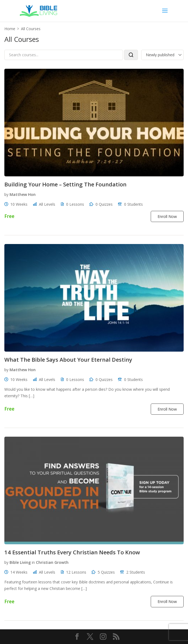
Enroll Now (167, 216)
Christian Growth (52, 562)
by (6, 194)
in (33, 562)
